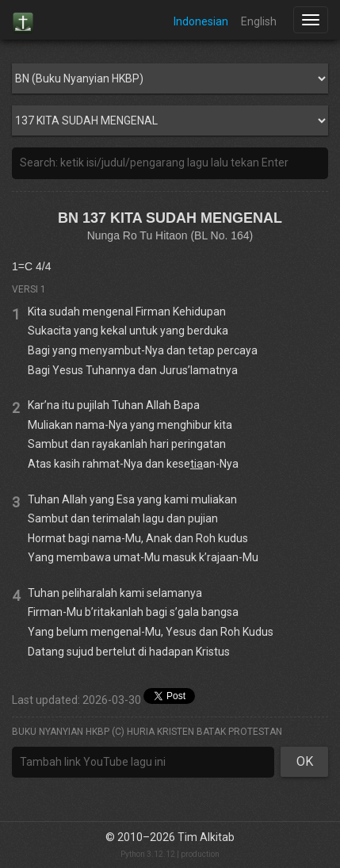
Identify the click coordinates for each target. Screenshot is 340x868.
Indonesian (201, 21)
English (259, 21)
